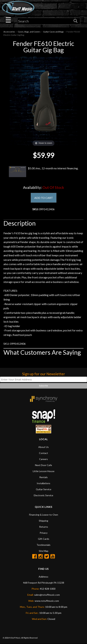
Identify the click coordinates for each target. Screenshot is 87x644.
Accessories (9, 32)
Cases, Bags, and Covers (29, 32)
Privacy (44, 533)
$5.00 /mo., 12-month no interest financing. (43, 172)
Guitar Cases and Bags (53, 32)
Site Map (44, 551)
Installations (43, 483)
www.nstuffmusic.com (47, 601)
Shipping (43, 521)
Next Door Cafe (43, 465)
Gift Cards (44, 539)
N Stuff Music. (15, 638)
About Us (43, 447)
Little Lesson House (44, 471)
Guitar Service (44, 489)
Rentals (43, 477)
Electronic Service (43, 495)
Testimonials (43, 545)
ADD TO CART (44, 198)
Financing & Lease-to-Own (44, 515)
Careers (43, 459)
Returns (44, 527)
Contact (43, 453)
